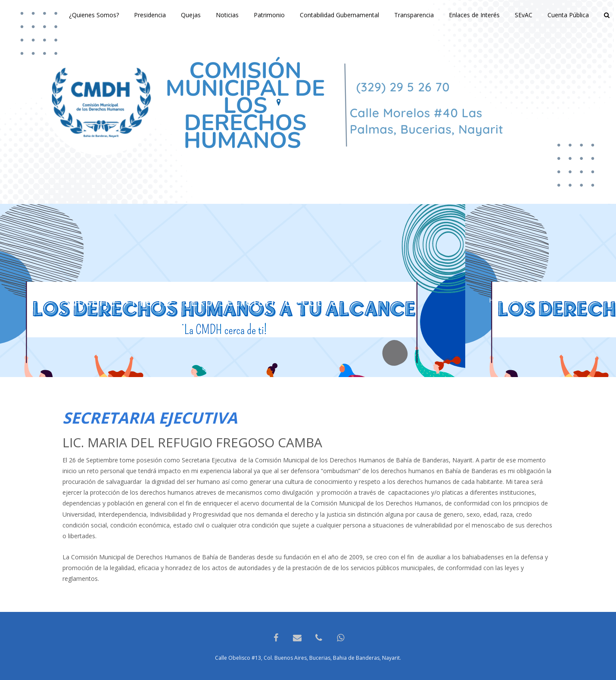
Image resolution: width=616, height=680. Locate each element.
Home (498, 300)
